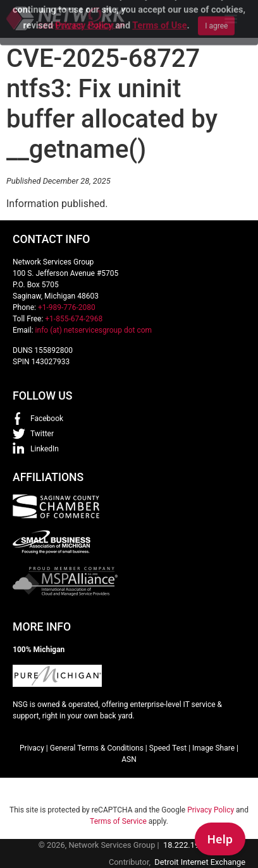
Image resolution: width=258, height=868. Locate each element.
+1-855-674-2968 (74, 319)
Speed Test (168, 748)
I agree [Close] (216, 13)
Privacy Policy (84, 12)
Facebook (47, 419)
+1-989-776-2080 (67, 307)
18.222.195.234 (191, 845)
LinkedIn (45, 449)
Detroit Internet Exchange (200, 862)
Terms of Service (118, 821)
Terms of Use (159, 12)
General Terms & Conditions (97, 748)
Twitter (42, 434)
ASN (129, 759)
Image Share (213, 748)
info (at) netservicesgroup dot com (94, 330)
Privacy (32, 748)
